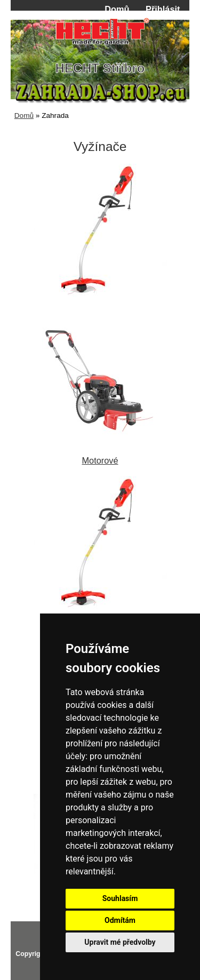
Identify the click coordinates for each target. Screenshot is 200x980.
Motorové (100, 455)
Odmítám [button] (120, 920)
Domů (117, 9)
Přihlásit (163, 9)
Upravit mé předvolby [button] (120, 942)
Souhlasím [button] (120, 898)
